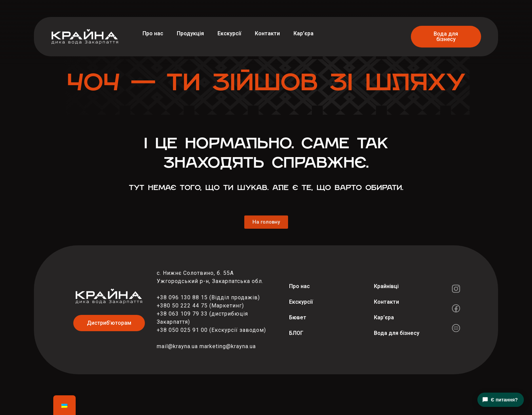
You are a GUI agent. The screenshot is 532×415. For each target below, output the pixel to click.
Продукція (190, 33)
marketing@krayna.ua (228, 346)
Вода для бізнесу (397, 333)
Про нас (153, 33)
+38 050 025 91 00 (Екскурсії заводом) (211, 330)
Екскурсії (229, 33)
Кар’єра (303, 33)
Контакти (267, 33)
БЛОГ (296, 333)
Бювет (298, 317)
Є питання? (500, 400)
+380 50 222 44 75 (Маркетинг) (200, 306)
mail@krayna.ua (177, 346)
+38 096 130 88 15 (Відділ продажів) (208, 297)
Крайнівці (386, 286)
